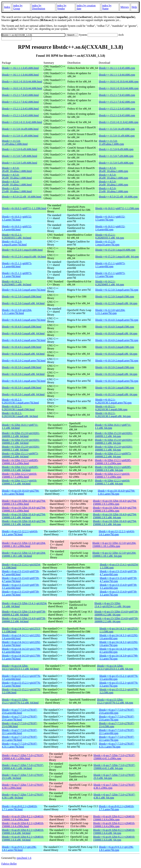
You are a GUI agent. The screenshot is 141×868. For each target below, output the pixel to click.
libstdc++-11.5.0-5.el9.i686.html (19, 163)
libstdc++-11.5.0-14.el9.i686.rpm (117, 129)
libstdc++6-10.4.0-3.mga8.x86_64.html (23, 333)
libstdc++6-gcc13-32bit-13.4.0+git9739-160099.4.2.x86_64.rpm (116, 613)
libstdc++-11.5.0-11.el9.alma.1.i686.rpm (111, 142)
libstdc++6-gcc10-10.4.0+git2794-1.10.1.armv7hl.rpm (116, 492)
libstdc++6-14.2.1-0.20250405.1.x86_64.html (17, 283)
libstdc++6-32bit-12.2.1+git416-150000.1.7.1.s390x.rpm (113, 475)
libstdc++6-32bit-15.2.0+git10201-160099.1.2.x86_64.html (21, 435)
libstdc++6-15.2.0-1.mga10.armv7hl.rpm (107, 243)
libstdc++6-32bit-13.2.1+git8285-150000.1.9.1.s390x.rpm (113, 462)
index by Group (18, 7)
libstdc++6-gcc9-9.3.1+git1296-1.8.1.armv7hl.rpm (116, 848)
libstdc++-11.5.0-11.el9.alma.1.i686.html (15, 142)
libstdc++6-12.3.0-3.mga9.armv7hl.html (24, 290)
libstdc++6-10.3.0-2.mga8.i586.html (22, 367)
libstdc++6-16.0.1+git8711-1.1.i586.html (24, 208)
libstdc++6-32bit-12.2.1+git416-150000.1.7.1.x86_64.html (19, 482)
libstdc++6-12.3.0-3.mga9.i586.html (22, 297)
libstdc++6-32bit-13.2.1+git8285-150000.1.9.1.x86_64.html (20, 469)
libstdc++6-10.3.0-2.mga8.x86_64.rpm (116, 374)
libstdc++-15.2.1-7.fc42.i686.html (20, 102)
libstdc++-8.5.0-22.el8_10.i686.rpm (118, 197)
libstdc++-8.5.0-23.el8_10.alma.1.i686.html (17, 190)
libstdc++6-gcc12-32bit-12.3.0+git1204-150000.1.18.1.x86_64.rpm (114, 554)
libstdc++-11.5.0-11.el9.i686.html (20, 136)
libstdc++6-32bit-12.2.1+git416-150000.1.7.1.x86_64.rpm (113, 482)
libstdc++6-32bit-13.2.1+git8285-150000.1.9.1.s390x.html (20, 462)
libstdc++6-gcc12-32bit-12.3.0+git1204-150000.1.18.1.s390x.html (24, 545)
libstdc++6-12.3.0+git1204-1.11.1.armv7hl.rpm (110, 312)
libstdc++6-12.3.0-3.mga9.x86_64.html (23, 303)
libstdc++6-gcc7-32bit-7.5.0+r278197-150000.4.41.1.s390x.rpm (114, 757)
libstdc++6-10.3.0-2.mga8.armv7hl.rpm (117, 361)
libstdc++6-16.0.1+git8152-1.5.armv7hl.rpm (110, 218)
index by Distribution (39, 7)
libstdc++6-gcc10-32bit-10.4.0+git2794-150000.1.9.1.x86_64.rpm (115, 516)
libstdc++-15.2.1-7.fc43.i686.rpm (117, 95)
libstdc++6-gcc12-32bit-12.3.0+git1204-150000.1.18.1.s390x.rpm (114, 545)
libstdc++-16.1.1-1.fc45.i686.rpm (117, 68)
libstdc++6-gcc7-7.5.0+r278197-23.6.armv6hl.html (20, 711)
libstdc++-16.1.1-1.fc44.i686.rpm (117, 75)
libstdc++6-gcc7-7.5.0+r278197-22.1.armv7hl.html (20, 738)
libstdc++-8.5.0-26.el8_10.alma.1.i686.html (17, 176)
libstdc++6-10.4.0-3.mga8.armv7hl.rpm (117, 320)
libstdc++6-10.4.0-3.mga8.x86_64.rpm (116, 333)
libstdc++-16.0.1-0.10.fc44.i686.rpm (119, 82)
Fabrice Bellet (9, 864)
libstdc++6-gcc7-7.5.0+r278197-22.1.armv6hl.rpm (117, 732)
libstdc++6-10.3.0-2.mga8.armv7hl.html (24, 361)
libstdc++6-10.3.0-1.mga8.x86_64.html (23, 394)
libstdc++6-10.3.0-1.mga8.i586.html (22, 388)
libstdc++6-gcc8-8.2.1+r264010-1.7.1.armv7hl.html (20, 808)
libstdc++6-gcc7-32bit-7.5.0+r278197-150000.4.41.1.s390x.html (23, 757)
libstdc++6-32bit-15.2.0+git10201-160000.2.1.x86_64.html (21, 441)
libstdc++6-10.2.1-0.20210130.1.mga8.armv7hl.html (20, 401)
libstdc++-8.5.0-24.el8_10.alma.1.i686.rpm (113, 183)
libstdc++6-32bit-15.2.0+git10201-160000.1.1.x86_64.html (21, 448)
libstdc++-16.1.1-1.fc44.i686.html (20, 75)
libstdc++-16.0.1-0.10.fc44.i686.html (22, 82)
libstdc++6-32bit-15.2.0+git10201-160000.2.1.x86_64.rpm (114, 441)
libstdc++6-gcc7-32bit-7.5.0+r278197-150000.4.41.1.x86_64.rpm (114, 767)
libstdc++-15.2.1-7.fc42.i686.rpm (117, 102)
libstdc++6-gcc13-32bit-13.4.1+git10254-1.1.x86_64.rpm (112, 605)
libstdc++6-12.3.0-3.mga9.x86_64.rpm (116, 303)
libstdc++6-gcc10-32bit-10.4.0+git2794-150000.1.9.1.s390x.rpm (115, 502)
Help (134, 7)
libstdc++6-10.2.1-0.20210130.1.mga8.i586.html (18, 408)
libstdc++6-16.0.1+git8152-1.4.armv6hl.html (17, 228)
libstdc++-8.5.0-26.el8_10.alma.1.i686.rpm (113, 176)
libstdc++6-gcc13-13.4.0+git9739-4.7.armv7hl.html (21, 580)
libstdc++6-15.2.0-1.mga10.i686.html (22, 250)
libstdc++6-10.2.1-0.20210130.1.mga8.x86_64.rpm (113, 415)
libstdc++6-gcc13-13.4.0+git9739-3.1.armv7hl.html (21, 593)
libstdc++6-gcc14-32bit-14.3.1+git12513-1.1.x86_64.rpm (115, 667)
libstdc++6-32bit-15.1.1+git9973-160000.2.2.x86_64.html (20, 455)
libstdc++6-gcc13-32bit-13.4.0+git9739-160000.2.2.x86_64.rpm (116, 620)
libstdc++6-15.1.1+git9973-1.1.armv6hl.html (17, 265)
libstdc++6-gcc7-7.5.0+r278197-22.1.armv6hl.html (20, 732)
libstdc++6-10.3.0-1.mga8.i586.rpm (115, 388)
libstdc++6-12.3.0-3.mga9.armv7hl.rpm (117, 290)
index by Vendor (62, 7)
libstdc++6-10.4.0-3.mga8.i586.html (22, 327)
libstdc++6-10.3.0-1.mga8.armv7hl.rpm (117, 381)
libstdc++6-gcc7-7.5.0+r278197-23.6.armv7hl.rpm (117, 718)
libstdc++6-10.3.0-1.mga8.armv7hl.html (24, 381)
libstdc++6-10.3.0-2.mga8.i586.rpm (115, 367)
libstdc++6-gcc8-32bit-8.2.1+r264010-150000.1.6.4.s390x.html (23, 818)
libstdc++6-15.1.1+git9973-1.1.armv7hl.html (17, 275)
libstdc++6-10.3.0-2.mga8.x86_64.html (23, 374)
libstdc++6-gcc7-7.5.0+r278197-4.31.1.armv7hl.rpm (117, 745)
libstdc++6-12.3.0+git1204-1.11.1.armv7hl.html (17, 312)
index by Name (107, 7)
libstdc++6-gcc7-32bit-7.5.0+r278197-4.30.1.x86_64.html (23, 796)
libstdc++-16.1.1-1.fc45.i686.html (20, 68)
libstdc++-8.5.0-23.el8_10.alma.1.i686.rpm (113, 190)
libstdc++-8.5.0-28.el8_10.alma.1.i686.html (17, 170)
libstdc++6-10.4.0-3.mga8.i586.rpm (115, 327)
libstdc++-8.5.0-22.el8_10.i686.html (22, 197)
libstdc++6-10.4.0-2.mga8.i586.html (22, 347)
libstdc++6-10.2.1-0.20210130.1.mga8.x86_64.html (20, 415)
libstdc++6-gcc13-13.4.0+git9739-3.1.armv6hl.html (21, 586)
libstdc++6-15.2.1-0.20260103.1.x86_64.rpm (110, 236)
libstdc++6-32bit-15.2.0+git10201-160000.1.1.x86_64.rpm (114, 448)
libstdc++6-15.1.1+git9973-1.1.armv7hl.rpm (110, 275)
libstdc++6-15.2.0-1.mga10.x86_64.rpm (117, 257)
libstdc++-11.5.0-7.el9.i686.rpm (116, 156)
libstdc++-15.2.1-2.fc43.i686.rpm (117, 109)
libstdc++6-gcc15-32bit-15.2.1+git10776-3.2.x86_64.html (20, 701)
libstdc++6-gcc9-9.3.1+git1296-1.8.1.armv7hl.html (19, 848)
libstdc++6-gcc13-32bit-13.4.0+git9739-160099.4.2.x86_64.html (24, 613)
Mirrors (125, 7)
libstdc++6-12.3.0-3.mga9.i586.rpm (115, 297)
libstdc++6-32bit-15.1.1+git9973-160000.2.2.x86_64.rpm (113, 455)
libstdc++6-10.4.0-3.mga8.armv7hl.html (24, 320)
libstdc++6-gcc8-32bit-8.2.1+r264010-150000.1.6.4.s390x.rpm (114, 818)
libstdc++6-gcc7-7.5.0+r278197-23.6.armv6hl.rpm (117, 711)
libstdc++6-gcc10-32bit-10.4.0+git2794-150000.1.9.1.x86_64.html (24, 516)
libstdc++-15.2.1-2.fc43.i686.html (20, 109)
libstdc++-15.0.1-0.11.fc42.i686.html (22, 122)
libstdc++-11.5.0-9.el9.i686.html (19, 149)
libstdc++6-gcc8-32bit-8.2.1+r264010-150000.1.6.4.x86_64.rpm (114, 832)
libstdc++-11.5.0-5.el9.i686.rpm (116, 163)
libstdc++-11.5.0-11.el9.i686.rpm (117, 136)
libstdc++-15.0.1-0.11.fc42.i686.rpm (119, 122)
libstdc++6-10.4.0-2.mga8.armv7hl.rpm (117, 340)
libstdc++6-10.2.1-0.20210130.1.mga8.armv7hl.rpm (113, 401)
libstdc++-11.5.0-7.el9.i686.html (19, 156)
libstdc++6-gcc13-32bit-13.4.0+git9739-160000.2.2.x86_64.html (24, 620)
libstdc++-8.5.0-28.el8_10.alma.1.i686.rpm (113, 170)
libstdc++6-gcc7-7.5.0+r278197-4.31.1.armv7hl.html (20, 745)
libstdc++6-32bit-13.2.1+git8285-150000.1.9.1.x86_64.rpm (113, 469)
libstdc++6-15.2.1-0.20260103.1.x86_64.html (17, 236)
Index (7, 7)
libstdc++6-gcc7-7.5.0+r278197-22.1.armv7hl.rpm (117, 738)
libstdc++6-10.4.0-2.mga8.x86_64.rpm (116, 354)
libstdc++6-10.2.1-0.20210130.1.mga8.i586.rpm (111, 408)
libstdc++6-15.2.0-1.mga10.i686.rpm (115, 250)
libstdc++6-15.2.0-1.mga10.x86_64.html (24, 257)
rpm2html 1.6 (24, 858)
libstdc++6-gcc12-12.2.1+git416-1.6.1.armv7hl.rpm (117, 533)
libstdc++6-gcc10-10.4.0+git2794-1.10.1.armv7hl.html (21, 492)
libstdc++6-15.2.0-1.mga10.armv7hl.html (14, 243)
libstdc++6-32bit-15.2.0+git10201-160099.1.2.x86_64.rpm (114, 435)
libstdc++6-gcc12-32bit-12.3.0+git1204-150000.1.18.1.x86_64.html (24, 554)
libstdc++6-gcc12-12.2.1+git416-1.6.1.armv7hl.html (20, 533)
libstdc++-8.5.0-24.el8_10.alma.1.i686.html (17, 183)
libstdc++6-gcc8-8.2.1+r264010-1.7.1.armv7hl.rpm (117, 808)
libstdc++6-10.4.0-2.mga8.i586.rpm (115, 347)
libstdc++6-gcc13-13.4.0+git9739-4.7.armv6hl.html (21, 573)
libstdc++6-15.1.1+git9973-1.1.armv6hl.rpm (110, 265)
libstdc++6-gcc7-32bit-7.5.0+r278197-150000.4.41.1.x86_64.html (23, 767)
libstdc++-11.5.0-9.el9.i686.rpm (116, 149)
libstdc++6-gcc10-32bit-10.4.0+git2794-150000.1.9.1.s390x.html (24, 502)
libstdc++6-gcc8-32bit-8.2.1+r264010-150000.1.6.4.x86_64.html (23, 832)
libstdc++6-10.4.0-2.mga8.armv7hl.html (24, 340)
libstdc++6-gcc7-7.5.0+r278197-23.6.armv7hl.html (20, 718)
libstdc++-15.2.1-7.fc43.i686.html (20, 95)
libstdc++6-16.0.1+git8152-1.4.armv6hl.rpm (110, 228)
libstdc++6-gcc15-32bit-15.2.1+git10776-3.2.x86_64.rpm (115, 701)
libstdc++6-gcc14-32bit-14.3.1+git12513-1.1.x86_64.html (20, 667)
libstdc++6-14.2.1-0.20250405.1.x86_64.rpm (110, 283)
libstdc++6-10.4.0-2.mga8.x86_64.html (23, 354)
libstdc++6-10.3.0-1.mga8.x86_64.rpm (116, 394)
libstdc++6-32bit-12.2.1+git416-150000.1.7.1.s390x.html (19, 475)
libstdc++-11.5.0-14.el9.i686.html (20, 129)
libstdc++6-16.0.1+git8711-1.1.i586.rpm (117, 208)
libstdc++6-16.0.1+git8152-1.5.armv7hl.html (17, 218)
